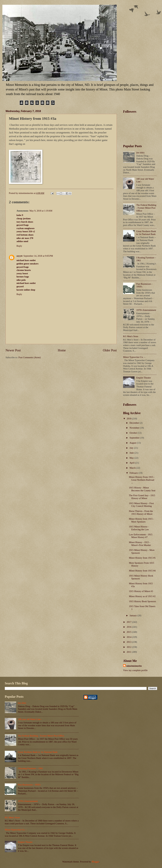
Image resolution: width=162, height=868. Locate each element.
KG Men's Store (131, 336)
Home (62, 350)
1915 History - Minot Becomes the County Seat (142, 489)
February (134, 473)
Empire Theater (144, 378)
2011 (129, 652)
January (133, 615)
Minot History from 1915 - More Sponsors (142, 520)
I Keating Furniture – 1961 (30, 768)
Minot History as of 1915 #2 (142, 596)
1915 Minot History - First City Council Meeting (141, 505)
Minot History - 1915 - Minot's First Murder (140, 544)
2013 (129, 642)
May (132, 458)
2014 (129, 637)
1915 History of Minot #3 (141, 591)
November (135, 428)
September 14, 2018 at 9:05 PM (38, 256)
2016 (129, 627)
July (132, 448)
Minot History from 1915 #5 (142, 558)
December (135, 423)
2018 (129, 419)
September (135, 438)
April (132, 463)
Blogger (96, 862)
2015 (129, 632)
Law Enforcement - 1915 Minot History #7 (141, 536)
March (133, 468)
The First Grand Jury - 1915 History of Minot (142, 497)
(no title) (140, 153)
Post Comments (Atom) (30, 357)
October (133, 433)
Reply (19, 246)
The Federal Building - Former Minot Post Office (146, 208)
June (132, 453)
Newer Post (13, 350)
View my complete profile (135, 670)
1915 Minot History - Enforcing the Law (139, 528)
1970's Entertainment (146, 310)
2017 (129, 622)
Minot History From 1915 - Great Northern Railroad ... (142, 480)
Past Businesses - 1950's (29, 785)
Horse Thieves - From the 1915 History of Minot (141, 512)
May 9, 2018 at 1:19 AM (41, 211)
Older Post (110, 350)
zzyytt (20, 256)
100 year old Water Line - (30, 719)
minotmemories (134, 666)
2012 (129, 647)
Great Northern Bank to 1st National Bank (146, 233)
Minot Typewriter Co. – (134, 357)
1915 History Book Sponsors (143, 601)
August (133, 443)
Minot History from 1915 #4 (142, 571)
